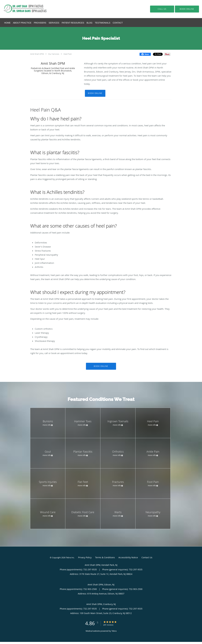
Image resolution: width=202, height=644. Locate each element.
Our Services (54, 54)
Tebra (114, 631)
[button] (187, 9)
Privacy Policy (85, 557)
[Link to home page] (23, 9)
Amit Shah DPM (37, 54)
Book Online (95, 93)
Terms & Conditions (105, 557)
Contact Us (147, 557)
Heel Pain (68, 54)
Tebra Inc (70, 557)
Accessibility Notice (128, 557)
